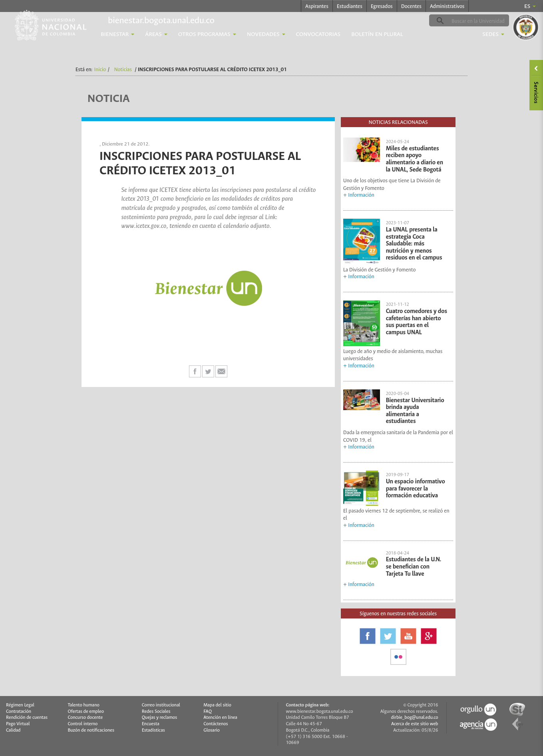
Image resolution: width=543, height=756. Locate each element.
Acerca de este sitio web (415, 724)
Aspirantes (317, 6)
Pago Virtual (18, 724)
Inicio (100, 69)
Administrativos (447, 6)
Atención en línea (220, 717)
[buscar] (481, 21)
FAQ (208, 711)
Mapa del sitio (217, 705)
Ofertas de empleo (86, 711)
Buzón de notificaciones (91, 730)
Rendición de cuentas (27, 717)
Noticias (123, 69)
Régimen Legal (20, 705)
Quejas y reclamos (160, 717)
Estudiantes (350, 6)
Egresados (382, 6)
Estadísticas (153, 730)
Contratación (19, 711)
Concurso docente (85, 717)
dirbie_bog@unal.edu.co (414, 717)
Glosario (211, 730)
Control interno (83, 724)
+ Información (359, 195)
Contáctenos (216, 724)
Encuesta (151, 724)
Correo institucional (161, 705)
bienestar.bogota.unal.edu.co (161, 20)
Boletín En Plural (377, 34)
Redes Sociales (156, 711)
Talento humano (83, 705)
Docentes (411, 6)
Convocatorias (318, 34)
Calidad (13, 730)
